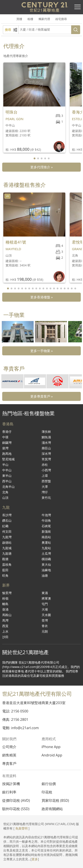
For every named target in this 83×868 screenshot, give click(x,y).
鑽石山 (7, 520)
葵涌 (5, 609)
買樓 (19, 19)
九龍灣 (7, 537)
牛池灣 (46, 515)
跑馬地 (7, 454)
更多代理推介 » (41, 167)
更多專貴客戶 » (41, 396)
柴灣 (5, 448)
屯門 (45, 604)
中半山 (7, 470)
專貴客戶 (9, 763)
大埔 (45, 609)
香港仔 (7, 432)
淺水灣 (46, 443)
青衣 (45, 626)
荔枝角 (7, 564)
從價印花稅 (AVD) (16, 800)
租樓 (30, 19)
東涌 (45, 593)
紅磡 (5, 526)
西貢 (5, 626)
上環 (45, 476)
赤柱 (45, 465)
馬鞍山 (7, 615)
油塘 (45, 575)
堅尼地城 (8, 459)
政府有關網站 (52, 809)
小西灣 (46, 470)
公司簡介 (9, 747)
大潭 (45, 487)
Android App (52, 755)
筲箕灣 (46, 459)
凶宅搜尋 (61, 19)
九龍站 (46, 548)
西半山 (7, 481)
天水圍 (46, 615)
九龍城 (7, 548)
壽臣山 (46, 448)
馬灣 (5, 620)
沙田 (5, 637)
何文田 (7, 531)
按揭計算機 (11, 784)
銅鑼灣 (7, 443)
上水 (5, 631)
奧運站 (46, 542)
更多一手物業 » (41, 351)
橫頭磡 (46, 559)
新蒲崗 (46, 531)
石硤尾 (46, 526)
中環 (5, 437)
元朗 (45, 631)
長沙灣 (7, 515)
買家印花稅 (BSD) (55, 800)
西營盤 (46, 481)
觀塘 (5, 559)
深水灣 (46, 454)
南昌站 (46, 537)
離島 (5, 604)
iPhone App (51, 747)
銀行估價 (49, 784)
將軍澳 (46, 598)
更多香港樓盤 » (41, 297)
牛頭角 (46, 520)
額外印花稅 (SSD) (16, 809)
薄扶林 (46, 432)
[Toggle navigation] (77, 7)
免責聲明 (21, 828)
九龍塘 (7, 553)
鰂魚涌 (46, 437)
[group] (18, 332)
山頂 (5, 498)
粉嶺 (5, 598)
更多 (35, 859)
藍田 (5, 570)
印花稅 (47, 792)
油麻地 (46, 570)
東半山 (7, 476)
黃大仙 (46, 564)
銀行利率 (9, 792)
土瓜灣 (46, 553)
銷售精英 (9, 755)
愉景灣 (7, 593)
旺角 (5, 575)
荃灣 (45, 620)
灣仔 (45, 492)
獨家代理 (44, 19)
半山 (5, 465)
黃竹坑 (46, 498)
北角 (5, 492)
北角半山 (8, 487)
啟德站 (7, 542)
